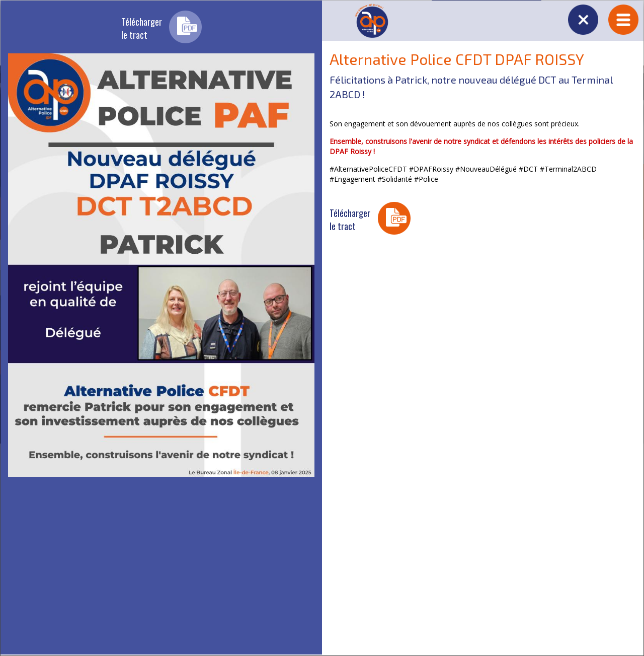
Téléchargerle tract (142, 28)
